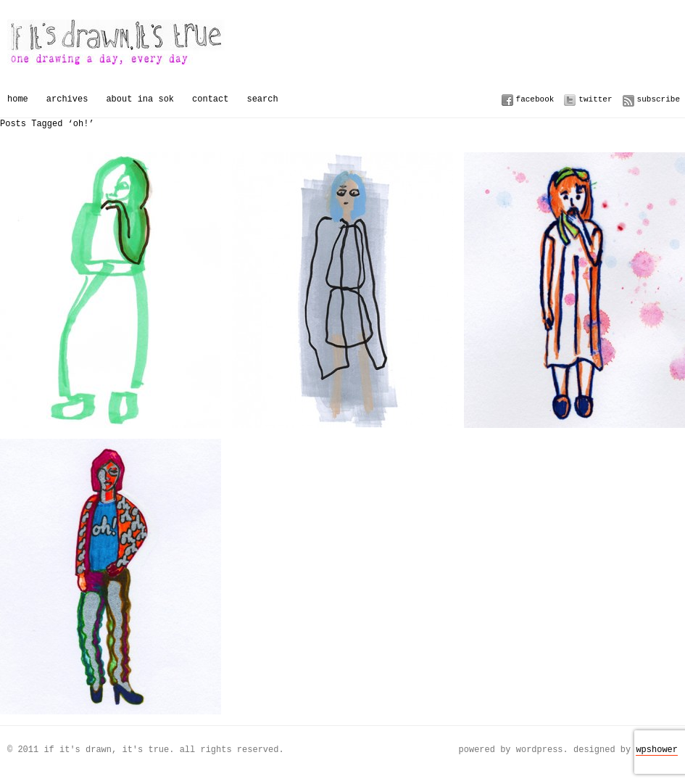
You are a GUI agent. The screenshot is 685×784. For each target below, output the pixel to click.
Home (18, 99)
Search (262, 99)
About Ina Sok (140, 99)
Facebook (535, 99)
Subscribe (659, 99)
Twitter (595, 99)
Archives (67, 99)
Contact (210, 99)
